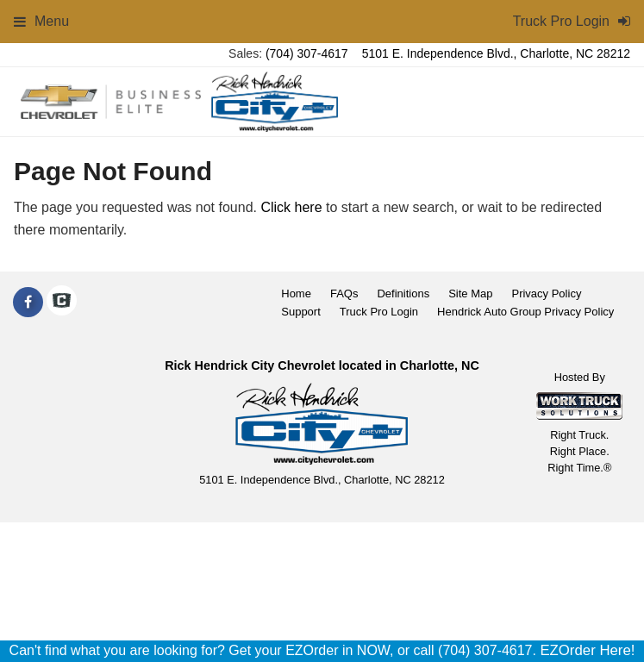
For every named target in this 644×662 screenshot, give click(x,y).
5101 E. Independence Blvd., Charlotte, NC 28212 (496, 53)
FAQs (344, 294)
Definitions (403, 294)
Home (296, 294)
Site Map (470, 294)
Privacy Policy (546, 294)
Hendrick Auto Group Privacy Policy (525, 312)
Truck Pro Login (379, 312)
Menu (41, 21)
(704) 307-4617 (307, 53)
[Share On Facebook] (28, 303)
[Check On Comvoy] (62, 303)
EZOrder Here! (587, 650)
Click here (291, 207)
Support (301, 312)
